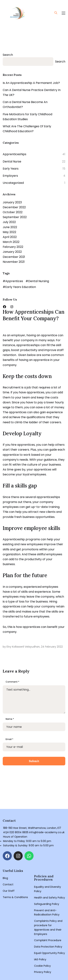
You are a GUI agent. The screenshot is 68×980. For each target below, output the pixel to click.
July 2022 (9, 222)
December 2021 (14, 257)
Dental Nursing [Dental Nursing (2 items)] (39, 281)
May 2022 (9, 232)
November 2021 (14, 262)
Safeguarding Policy (47, 904)
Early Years (11, 169)
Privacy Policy (43, 972)
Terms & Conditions (15, 897)
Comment (12, 682)
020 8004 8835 (19, 832)
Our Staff (9, 891)
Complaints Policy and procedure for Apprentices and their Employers (48, 927)
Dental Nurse (12, 161)
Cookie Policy (42, 966)
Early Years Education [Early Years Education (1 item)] (21, 287)
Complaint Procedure (48, 940)
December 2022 (14, 207)
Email (9, 739)
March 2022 (11, 242)
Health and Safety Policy (50, 898)
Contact (8, 884)
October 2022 (13, 212)
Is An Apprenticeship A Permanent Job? (31, 83)
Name (10, 719)
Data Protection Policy (48, 947)
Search (8, 55)
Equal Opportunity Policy (50, 953)
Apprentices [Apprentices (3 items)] (14, 281)
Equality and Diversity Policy (48, 889)
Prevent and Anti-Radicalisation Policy (47, 913)
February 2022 (13, 247)
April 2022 (10, 237)
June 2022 (10, 227)
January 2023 (12, 202)
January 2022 (12, 252)
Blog (5, 878)
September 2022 (15, 217)
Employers (10, 176)
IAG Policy (40, 959)
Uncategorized (13, 183)
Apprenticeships (15, 154)
